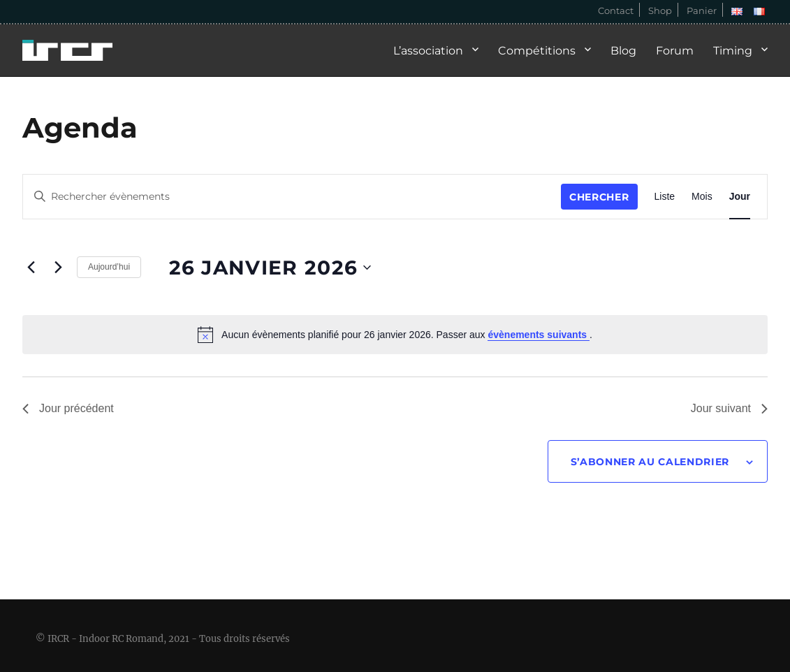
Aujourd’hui (109, 267)
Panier (702, 10)
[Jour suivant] (58, 267)
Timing (733, 51)
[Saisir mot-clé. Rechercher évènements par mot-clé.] (292, 197)
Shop (660, 10)
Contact (616, 10)
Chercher (599, 197)
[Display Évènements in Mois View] (702, 197)
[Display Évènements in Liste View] (665, 197)
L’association (428, 51)
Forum (675, 51)
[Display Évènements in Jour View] (740, 197)
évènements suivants (539, 335)
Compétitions (537, 51)
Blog (623, 51)
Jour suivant (729, 408)
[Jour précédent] (31, 267)
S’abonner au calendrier (650, 462)
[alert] (395, 335)
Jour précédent (68, 408)
